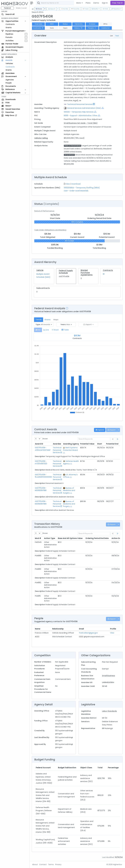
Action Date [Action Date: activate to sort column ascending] (117, 538)
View (68, 184)
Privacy (58, 864)
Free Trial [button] (117, 3)
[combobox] (73, 3)
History (79, 28)
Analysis (92, 24)
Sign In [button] (105, 3)
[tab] (38, 330)
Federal (7, 8)
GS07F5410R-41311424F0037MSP (43, 449)
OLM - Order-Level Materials (76, 191)
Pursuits (9, 37)
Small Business (109, 676)
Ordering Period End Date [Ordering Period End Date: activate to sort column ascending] (97, 538)
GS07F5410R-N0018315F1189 (41, 503)
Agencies (10, 80)
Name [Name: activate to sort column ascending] (38, 629)
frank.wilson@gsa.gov (88, 633)
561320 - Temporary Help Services (79, 112)
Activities (10, 41)
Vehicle (40, 270)
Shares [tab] (48, 320)
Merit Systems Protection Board (70, 449)
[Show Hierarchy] (103, 108)
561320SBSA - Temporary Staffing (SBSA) (82, 188)
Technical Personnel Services (80, 104)
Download (76, 184)
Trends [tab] (39, 320)
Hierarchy (79, 24)
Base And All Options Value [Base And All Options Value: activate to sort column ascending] (70, 538)
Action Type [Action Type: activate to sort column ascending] (49, 538)
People (9, 83)
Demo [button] (96, 3)
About (35, 864)
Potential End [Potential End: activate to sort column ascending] (112, 444)
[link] (118, 439)
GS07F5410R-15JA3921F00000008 (43, 476)
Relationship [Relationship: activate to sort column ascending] (58, 629)
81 (104, 274)
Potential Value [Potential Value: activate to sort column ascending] (87, 444)
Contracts (10, 24)
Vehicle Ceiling (41, 138)
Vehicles (9, 63)
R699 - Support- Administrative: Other (81, 116)
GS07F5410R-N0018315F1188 (41, 489)
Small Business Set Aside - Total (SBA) (81, 123)
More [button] (79, 3)
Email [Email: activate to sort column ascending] (81, 629)
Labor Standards (109, 711)
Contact (43, 864)
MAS (52, 24)
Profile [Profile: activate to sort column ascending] (113, 629)
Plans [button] (88, 3)
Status (65, 24)
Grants (9, 28)
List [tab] (112, 36)
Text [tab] (117, 36)
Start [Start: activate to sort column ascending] (100, 444)
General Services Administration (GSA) (84, 108)
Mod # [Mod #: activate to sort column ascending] (38, 538)
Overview (38, 24)
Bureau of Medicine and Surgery (69, 490)
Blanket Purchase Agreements (87, 272)
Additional (105, 28)
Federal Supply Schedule (66, 272)
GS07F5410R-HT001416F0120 (41, 462)
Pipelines (9, 34)
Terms (51, 864)
